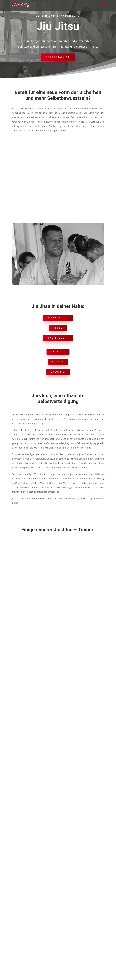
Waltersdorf (58, 338)
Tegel (58, 328)
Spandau (58, 351)
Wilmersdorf (58, 318)
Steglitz (58, 372)
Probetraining (58, 57)
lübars (58, 362)
